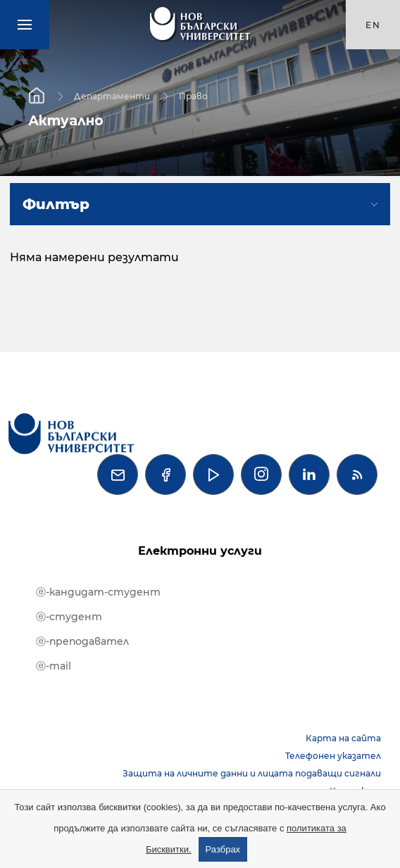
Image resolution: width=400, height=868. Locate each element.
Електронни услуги (200, 551)
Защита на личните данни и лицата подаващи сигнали (252, 773)
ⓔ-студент (69, 617)
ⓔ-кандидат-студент (98, 592)
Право (193, 95)
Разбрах (223, 849)
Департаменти (112, 95)
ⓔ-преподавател (82, 641)
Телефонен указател (333, 756)
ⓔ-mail (54, 666)
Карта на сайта (343, 738)
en (373, 25)
